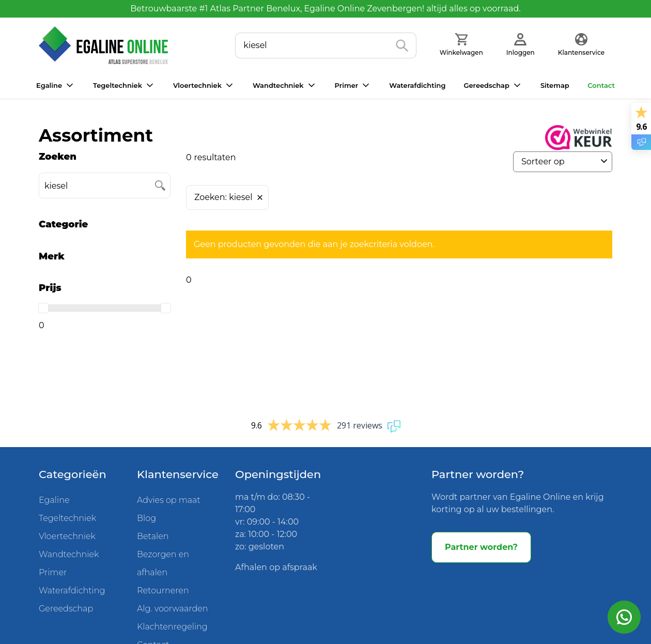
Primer (347, 85)
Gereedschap (486, 85)
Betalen (153, 536)
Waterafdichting (417, 85)
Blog (146, 518)
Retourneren (163, 591)
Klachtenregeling (172, 627)
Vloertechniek (197, 85)
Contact (601, 85)
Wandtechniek (278, 85)
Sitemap (555, 85)
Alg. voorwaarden (173, 609)
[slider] (43, 308)
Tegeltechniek (118, 85)
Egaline (49, 85)
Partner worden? (481, 547)
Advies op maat (169, 500)
